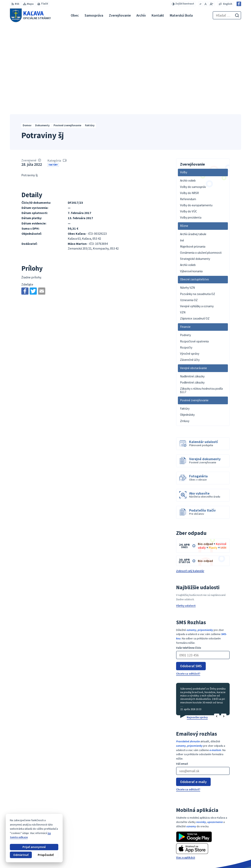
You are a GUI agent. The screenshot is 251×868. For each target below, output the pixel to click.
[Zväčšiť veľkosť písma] (211, 4)
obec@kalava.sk (229, 849)
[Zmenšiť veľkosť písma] (201, 4)
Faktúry (53, 80)
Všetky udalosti (186, 521)
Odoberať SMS (191, 581)
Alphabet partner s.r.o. (56, 822)
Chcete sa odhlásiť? (188, 588)
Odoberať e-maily (193, 697)
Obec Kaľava (38, 826)
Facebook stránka (230, 853)
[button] (217, 631)
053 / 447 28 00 (227, 845)
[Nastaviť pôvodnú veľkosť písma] (206, 4)
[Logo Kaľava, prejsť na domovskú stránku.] (30, 15)
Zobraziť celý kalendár (190, 486)
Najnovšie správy (197, 632)
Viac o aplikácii (186, 772)
